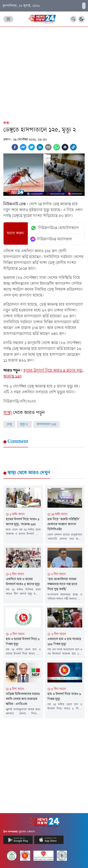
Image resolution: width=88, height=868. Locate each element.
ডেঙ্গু (9, 424)
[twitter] (32, 147)
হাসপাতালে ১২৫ (47, 424)
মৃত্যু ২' (24, 424)
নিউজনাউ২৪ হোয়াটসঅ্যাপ (55, 228)
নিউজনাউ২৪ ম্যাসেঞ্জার (51, 239)
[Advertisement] (44, 73)
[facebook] (15, 147)
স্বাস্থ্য (6, 123)
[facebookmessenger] (23, 147)
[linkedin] (40, 147)
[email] (48, 147)
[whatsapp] (57, 147)
